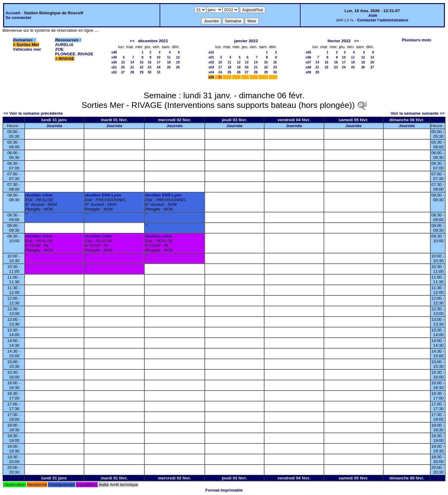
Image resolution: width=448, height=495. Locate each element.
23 (150, 67)
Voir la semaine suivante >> (418, 113)
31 (159, 72)
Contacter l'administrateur (383, 20)
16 (150, 62)
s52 (114, 72)
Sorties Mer (28, 45)
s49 (114, 57)
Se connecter (19, 18)
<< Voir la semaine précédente (33, 113)
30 (150, 72)
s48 (114, 52)
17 (159, 62)
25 (169, 67)
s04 (211, 72)
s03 (211, 67)
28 (132, 72)
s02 (211, 62)
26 (178, 67)
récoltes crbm (39, 195)
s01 (211, 57)
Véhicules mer (27, 49)
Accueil (13, 13)
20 (123, 67)
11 (169, 57)
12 (178, 57)
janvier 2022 (246, 41)
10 (159, 57)
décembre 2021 (153, 41)
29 (142, 72)
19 (178, 62)
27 (123, 72)
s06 (308, 57)
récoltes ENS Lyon (103, 195)
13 (123, 62)
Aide (373, 15)
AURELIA (64, 45)
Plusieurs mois (417, 40)
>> (357, 41)
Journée (54, 126)
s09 (308, 72)
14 (132, 62)
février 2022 (339, 41)
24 (159, 67)
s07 (308, 62)
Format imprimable (224, 490)
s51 (114, 67)
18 (169, 62)
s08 (308, 67)
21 (132, 67)
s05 (211, 77)
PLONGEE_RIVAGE (74, 54)
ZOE (59, 49)
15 (142, 62)
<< (132, 41)
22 (142, 67)
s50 (114, 62)
